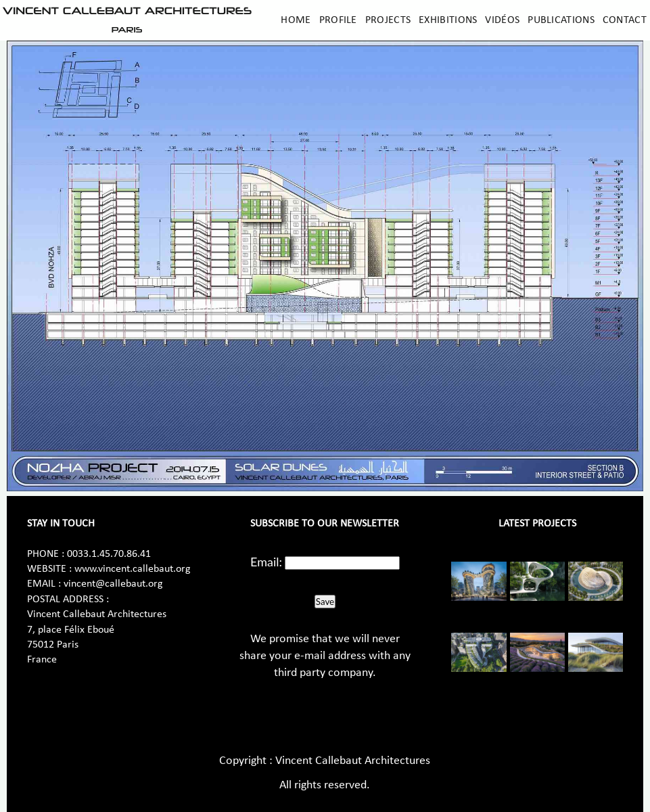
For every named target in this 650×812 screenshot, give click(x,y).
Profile (338, 20)
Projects (388, 20)
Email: (266, 562)
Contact (625, 20)
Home (296, 20)
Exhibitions (448, 20)
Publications (561, 20)
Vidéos (502, 20)
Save (325, 602)
